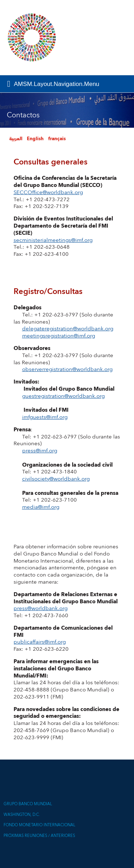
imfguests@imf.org (45, 417)
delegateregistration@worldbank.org (68, 329)
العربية (16, 139)
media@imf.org (41, 507)
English (35, 139)
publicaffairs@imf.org (40, 642)
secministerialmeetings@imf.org (53, 240)
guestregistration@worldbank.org (63, 396)
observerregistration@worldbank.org (67, 369)
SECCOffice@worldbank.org (48, 192)
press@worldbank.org (41, 608)
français (57, 139)
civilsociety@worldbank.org (56, 479)
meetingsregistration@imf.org (59, 336)
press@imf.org (40, 451)
